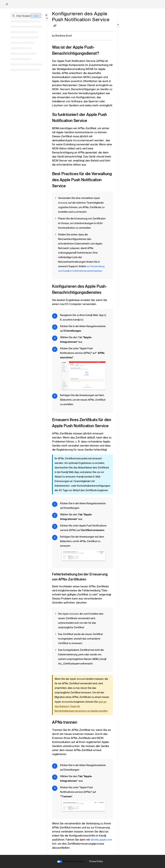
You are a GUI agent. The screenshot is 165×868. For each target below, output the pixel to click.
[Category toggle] (47, 18)
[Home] (7, 4)
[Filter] (46, 16)
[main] (82, 432)
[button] (26, 16)
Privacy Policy (96, 861)
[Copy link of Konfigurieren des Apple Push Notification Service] (55, 26)
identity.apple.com (101, 840)
